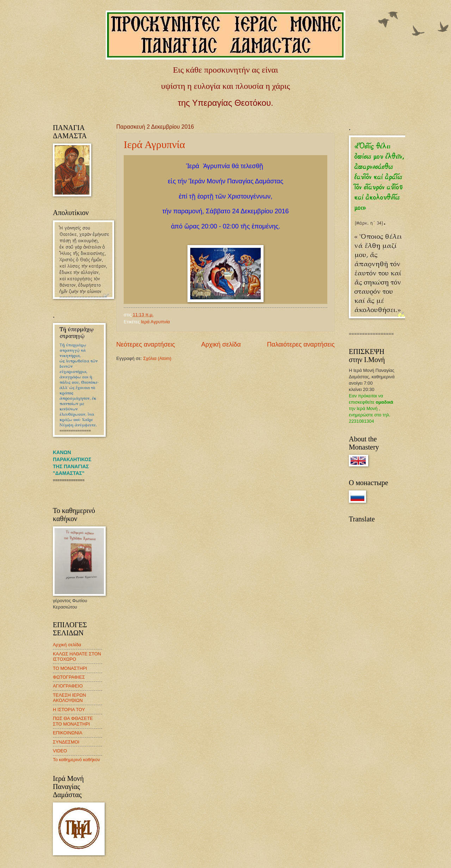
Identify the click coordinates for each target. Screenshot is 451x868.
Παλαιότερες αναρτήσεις (301, 344)
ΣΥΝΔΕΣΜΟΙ (66, 742)
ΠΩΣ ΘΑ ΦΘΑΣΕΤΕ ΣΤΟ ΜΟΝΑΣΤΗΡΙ (73, 721)
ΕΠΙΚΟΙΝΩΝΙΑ (68, 733)
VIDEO (60, 751)
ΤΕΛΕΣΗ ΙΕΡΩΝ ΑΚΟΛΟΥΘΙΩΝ (69, 698)
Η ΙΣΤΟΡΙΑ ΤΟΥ (69, 710)
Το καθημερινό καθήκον (76, 760)
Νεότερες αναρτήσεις (146, 344)
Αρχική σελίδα (221, 344)
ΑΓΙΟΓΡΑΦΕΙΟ (68, 686)
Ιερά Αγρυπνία (154, 144)
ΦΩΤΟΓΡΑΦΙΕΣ (69, 677)
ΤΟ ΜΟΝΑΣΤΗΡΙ (70, 668)
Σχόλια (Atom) (157, 358)
